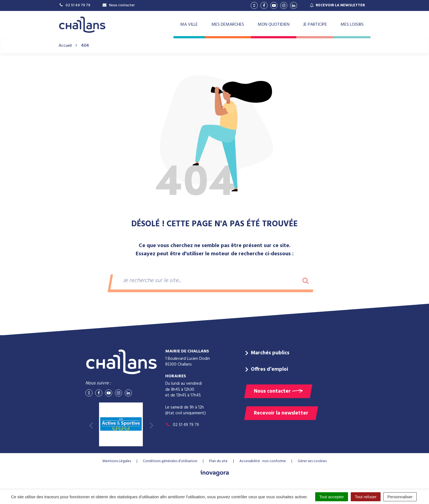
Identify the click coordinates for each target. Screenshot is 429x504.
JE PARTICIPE (315, 25)
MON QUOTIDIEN (274, 25)
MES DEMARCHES (228, 25)
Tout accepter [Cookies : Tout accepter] (332, 497)
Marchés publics (270, 353)
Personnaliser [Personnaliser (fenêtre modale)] (400, 497)
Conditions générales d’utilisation (170, 461)
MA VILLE (189, 25)
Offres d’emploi (269, 369)
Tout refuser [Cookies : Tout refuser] (366, 497)
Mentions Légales (117, 461)
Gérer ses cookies (312, 461)
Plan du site (218, 461)
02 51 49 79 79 (182, 425)
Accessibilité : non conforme (263, 461)
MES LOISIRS (352, 25)
